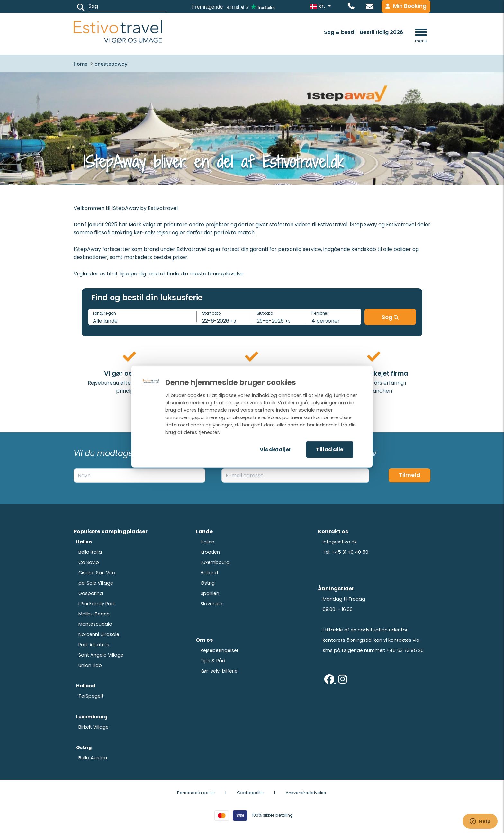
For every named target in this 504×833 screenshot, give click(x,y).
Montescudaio (95, 624)
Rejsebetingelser (220, 650)
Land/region (104, 313)
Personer (320, 313)
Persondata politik (196, 793)
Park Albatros (94, 645)
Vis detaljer (275, 449)
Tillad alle (330, 449)
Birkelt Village (94, 727)
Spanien (210, 593)
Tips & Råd (213, 661)
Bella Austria (93, 758)
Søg (390, 317)
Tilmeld (410, 475)
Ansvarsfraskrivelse (306, 793)
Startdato (212, 313)
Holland (209, 573)
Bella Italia (90, 552)
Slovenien (212, 604)
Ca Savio (89, 562)
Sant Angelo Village (101, 655)
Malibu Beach (94, 614)
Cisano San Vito (97, 573)
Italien (207, 542)
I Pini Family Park (97, 604)
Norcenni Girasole (99, 634)
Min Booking (406, 6)
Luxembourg (215, 562)
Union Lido (90, 665)
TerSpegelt (91, 696)
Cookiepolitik (250, 793)
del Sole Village (96, 583)
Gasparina (91, 593)
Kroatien (210, 552)
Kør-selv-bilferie (219, 671)
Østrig (208, 583)
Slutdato (265, 313)
